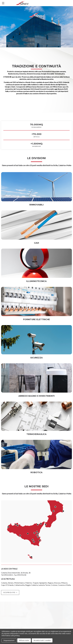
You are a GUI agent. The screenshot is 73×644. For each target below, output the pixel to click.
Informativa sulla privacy (11, 636)
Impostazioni (9, 640)
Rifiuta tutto (24, 640)
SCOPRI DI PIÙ (10, 592)
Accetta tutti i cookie (42, 640)
